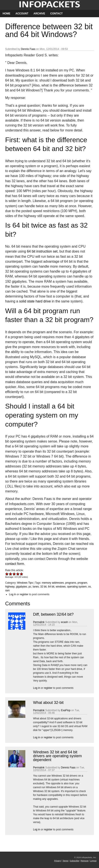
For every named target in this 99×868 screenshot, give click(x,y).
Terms (65, 861)
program (82, 583)
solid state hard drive (35, 301)
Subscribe (75, 861)
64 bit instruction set (42, 251)
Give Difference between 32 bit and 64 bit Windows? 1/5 (7, 574)
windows (61, 587)
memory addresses (53, 583)
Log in (13, 594)
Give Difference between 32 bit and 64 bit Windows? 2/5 (11, 574)
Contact (56, 14)
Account (22, 14)
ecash (64, 622)
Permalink (39, 622)
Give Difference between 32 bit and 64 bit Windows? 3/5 (14, 574)
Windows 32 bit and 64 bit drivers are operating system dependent (57, 756)
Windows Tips (25, 583)
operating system (77, 587)
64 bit (51, 587)
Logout (93, 861)
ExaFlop (66, 710)
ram (7, 590)
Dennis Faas (28, 49)
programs (71, 583)
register (24, 594)
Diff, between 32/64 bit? (53, 614)
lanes (36, 587)
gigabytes (22, 587)
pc (30, 587)
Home (6, 14)
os (89, 587)
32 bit (43, 587)
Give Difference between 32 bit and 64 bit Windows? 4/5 (18, 574)
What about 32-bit (48, 703)
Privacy (58, 861)
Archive (39, 14)
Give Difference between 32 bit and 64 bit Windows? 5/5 (22, 574)
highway (10, 587)
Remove (85, 861)
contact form (15, 564)
